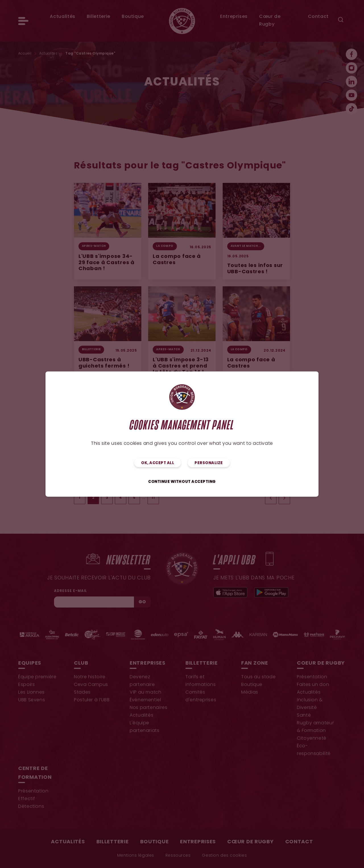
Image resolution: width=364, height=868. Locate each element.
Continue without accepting (182, 482)
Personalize (209, 463)
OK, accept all (158, 463)
